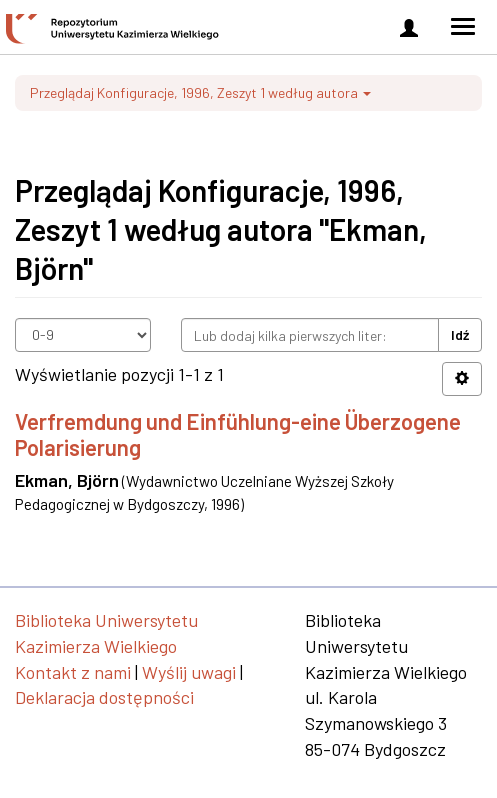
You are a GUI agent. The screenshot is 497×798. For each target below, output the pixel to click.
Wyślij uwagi (189, 672)
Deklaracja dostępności (104, 697)
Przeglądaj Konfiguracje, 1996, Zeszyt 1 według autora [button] (200, 92)
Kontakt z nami (73, 672)
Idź (460, 334)
